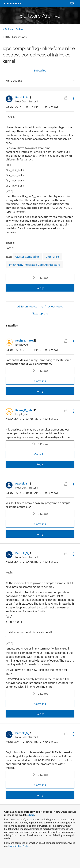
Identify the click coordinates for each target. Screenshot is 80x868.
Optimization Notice (19, 846)
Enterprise (52, 257)
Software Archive (14, 29)
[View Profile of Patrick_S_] (23, 97)
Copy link (40, 381)
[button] (73, 98)
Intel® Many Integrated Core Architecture (35, 265)
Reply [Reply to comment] (40, 391)
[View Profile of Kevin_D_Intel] (26, 341)
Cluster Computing (27, 257)
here (32, 815)
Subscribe (40, 70)
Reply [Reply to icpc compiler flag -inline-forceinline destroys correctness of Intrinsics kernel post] (40, 288)
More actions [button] (14, 80)
